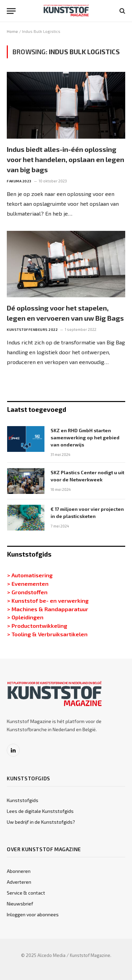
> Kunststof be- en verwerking (48, 600)
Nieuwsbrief (20, 904)
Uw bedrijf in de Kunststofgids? (41, 822)
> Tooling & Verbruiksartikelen (47, 634)
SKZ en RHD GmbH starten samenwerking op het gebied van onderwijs (85, 437)
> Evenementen (28, 583)
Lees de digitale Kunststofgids (40, 811)
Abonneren (19, 871)
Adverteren (19, 882)
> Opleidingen (25, 617)
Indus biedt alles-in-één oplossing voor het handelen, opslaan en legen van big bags (65, 159)
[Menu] (11, 11)
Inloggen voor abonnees (33, 914)
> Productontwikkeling (37, 625)
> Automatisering (30, 575)
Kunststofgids (23, 800)
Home (12, 31)
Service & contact (26, 893)
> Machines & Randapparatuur (48, 609)
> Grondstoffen (27, 592)
